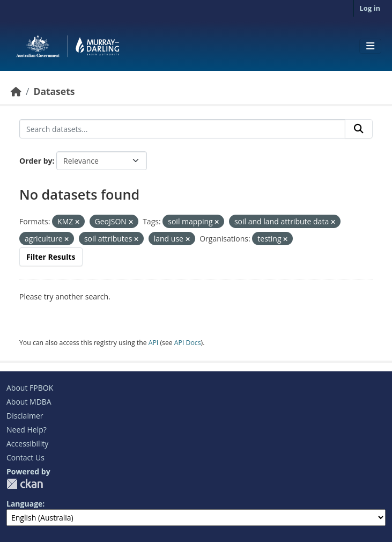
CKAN (25, 484)
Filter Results (51, 257)
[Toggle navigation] (370, 46)
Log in (370, 8)
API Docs (188, 343)
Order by (36, 161)
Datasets (54, 91)
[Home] (16, 91)
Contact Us (25, 457)
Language (24, 504)
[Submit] (359, 129)
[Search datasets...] (182, 129)
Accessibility (27, 444)
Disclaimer (25, 416)
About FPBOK (30, 388)
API (154, 343)
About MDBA (29, 402)
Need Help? (27, 430)
